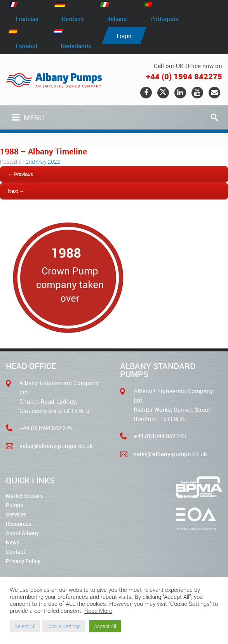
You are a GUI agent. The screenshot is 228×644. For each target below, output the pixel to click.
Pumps (14, 505)
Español (26, 45)
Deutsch (73, 19)
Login (124, 36)
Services (16, 514)
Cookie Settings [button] (64, 626)
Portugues (164, 19)
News (12, 542)
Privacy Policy (23, 561)
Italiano (117, 19)
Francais (27, 19)
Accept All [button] (105, 626)
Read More (98, 611)
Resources (18, 524)
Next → (16, 191)
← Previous (20, 174)
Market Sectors (24, 496)
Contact (16, 552)
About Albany (22, 533)
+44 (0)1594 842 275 (46, 428)
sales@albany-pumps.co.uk (56, 446)
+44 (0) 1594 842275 (184, 76)
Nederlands (76, 45)
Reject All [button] (25, 626)
